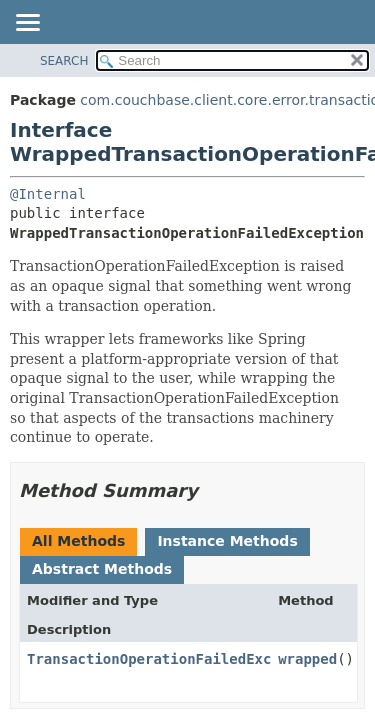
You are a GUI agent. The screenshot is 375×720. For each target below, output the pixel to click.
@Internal (48, 194)
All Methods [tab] (78, 541)
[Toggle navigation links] (27, 24)
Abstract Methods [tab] (102, 569)
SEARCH (64, 61)
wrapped (307, 659)
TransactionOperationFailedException (174, 659)
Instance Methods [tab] (227, 541)
